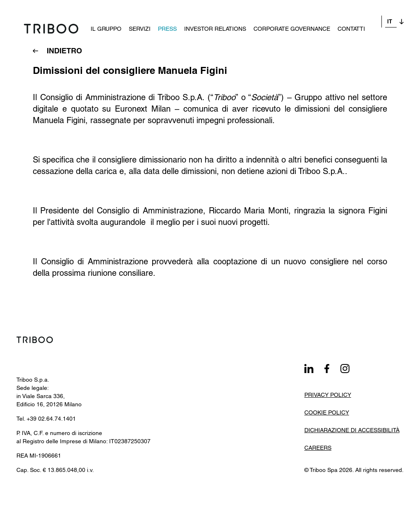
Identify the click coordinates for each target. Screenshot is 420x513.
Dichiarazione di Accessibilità (352, 430)
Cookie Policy (327, 412)
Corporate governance (284, 21)
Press (160, 21)
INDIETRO (64, 51)
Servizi (132, 21)
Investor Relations (208, 21)
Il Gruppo (99, 21)
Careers (318, 448)
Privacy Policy (328, 395)
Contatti (344, 21)
